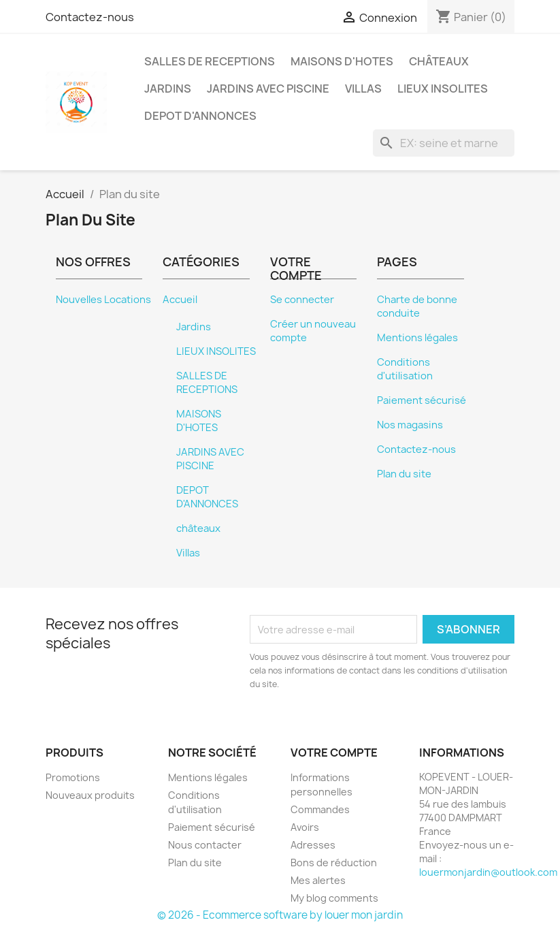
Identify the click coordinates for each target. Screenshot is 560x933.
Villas (363, 89)
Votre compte (334, 753)
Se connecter (302, 300)
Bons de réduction (334, 863)
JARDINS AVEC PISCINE (268, 89)
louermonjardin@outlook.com (488, 872)
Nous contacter (205, 845)
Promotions (73, 777)
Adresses (313, 845)
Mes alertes (318, 880)
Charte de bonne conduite (417, 306)
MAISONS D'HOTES (342, 61)
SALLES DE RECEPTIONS (210, 61)
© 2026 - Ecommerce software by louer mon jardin (280, 915)
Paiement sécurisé (422, 400)
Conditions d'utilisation (405, 369)
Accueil (180, 300)
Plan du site (404, 474)
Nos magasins (410, 425)
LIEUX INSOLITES (443, 89)
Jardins (168, 89)
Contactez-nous (90, 17)
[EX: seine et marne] (444, 143)
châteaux (439, 61)
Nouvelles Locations (103, 300)
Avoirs (305, 827)
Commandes (320, 809)
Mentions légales (417, 338)
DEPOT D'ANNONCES (200, 116)
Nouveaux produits (90, 795)
